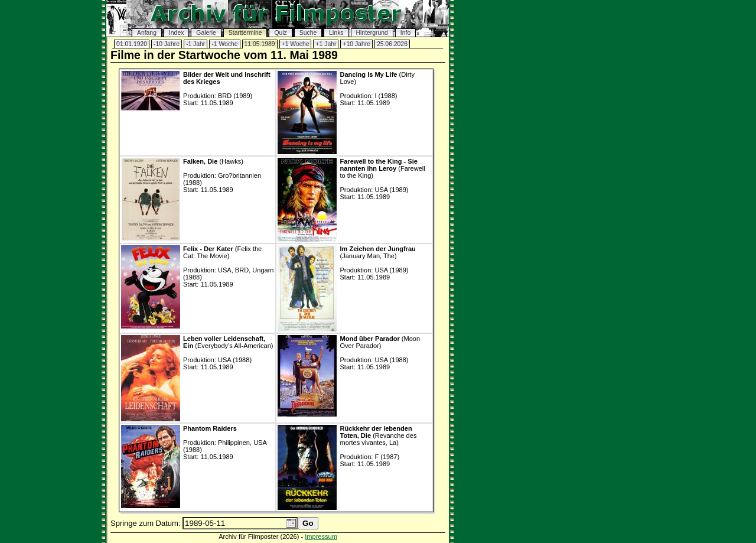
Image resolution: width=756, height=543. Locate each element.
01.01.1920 (132, 44)
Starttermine (245, 33)
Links (336, 33)
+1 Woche (296, 44)
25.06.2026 (392, 44)
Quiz (280, 33)
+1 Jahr (326, 44)
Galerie (206, 33)
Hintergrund (372, 33)
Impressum (321, 537)
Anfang (147, 33)
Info (405, 33)
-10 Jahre (167, 44)
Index (176, 33)
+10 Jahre (356, 44)
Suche (308, 33)
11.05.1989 (260, 44)
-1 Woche (224, 44)
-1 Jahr (195, 44)
